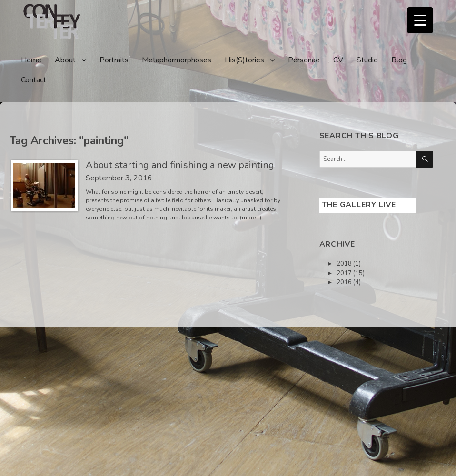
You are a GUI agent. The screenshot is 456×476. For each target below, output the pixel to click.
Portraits (114, 60)
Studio (367, 60)
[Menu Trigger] (420, 20)
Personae (304, 60)
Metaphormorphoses (177, 60)
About (65, 60)
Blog (399, 60)
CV (338, 60)
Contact (34, 80)
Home (31, 60)
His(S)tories (244, 60)
